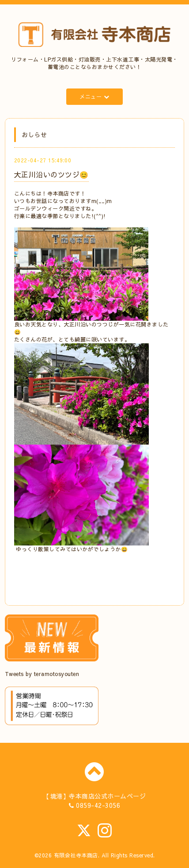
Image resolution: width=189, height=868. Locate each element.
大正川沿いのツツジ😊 (51, 174)
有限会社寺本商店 (76, 855)
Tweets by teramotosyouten (42, 674)
